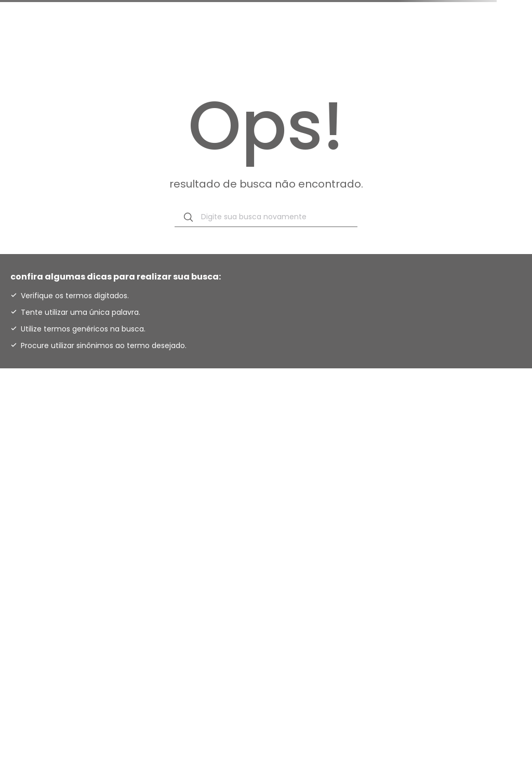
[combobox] (266, 217)
